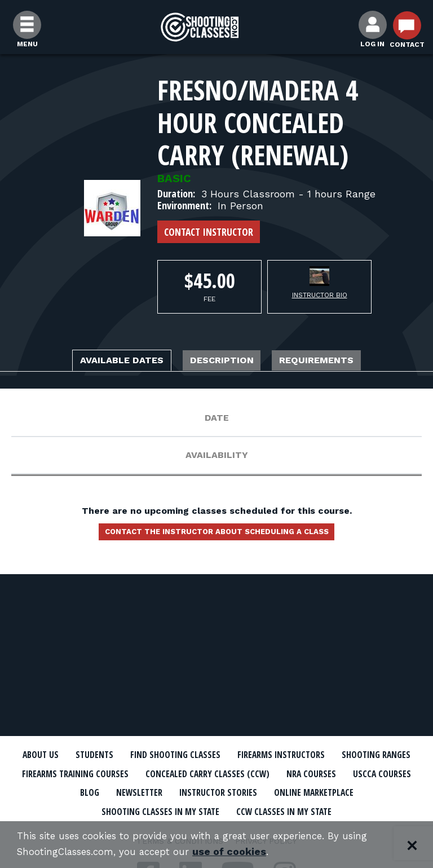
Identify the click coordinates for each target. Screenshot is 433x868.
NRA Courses (71, 788)
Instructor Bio (320, 295)
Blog (207, 788)
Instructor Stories (346, 788)
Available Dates (101, 362)
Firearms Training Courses (187, 772)
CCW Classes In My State (344, 805)
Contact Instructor (209, 232)
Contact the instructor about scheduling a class (216, 536)
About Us (71, 755)
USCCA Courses (147, 788)
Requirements (339, 362)
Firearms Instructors (332, 755)
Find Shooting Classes (216, 755)
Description (224, 362)
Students (129, 755)
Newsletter (260, 788)
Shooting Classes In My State (209, 805)
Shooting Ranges (71, 772)
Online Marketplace (82, 805)
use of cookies (241, 852)
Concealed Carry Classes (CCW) (333, 772)
